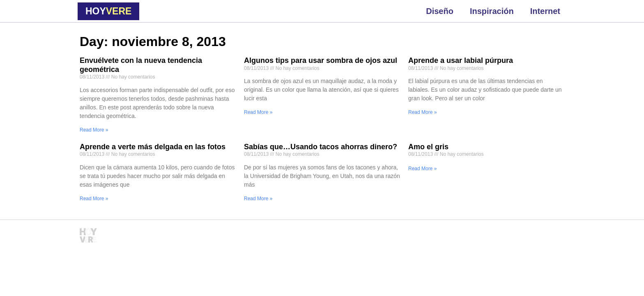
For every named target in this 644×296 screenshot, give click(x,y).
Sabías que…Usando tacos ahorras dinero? (321, 147)
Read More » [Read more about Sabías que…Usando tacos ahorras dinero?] (258, 199)
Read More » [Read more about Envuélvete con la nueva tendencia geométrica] (94, 130)
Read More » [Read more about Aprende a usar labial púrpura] (422, 112)
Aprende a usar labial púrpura (461, 60)
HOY (108, 11)
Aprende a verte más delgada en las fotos (153, 147)
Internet (545, 11)
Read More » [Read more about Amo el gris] (422, 169)
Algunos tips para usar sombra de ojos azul (321, 60)
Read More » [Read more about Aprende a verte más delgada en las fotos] (94, 199)
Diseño (440, 11)
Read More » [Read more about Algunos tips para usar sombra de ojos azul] (258, 112)
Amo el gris (428, 147)
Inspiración (492, 11)
